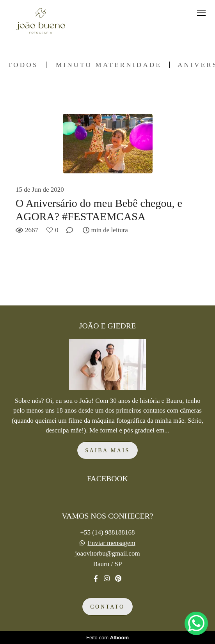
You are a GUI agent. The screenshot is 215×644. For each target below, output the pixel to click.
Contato (107, 607)
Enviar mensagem (111, 543)
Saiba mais (107, 450)
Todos (23, 65)
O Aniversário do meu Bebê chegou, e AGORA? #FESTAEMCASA (99, 210)
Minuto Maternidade (109, 65)
